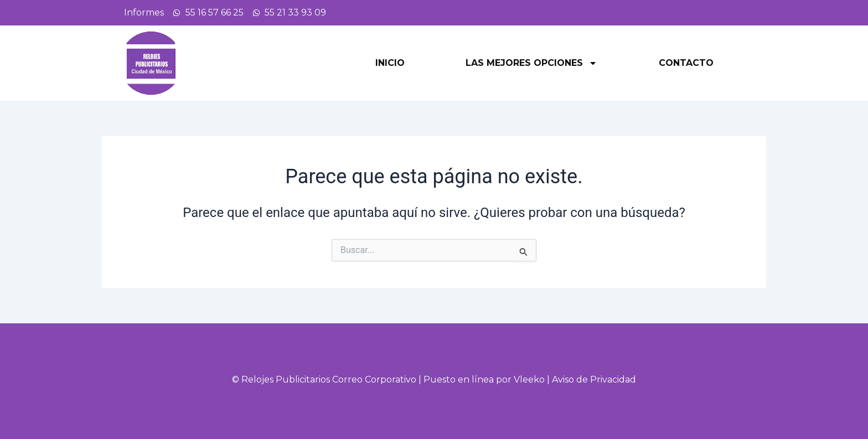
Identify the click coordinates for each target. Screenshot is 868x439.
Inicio (390, 63)
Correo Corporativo (374, 379)
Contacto (686, 63)
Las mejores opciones (531, 63)
